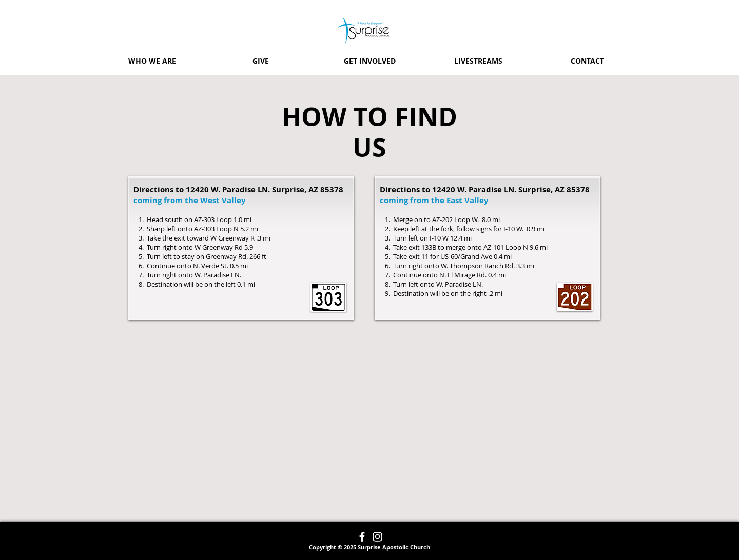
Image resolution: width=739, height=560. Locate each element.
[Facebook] (362, 537)
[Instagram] (377, 537)
